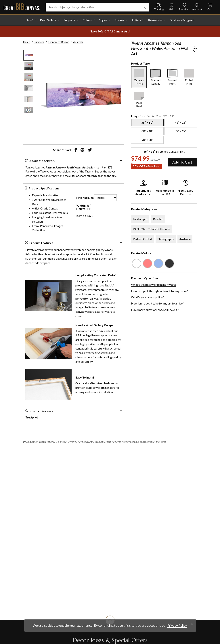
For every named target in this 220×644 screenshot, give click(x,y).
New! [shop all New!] (29, 20)
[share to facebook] (76, 150)
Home (27, 42)
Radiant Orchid (142, 239)
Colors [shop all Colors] (87, 20)
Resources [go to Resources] (155, 20)
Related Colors (141, 253)
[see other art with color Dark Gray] (169, 263)
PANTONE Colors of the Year (152, 229)
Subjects (39, 42)
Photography (166, 239)
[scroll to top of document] (110, 625)
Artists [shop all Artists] (136, 20)
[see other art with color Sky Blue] (158, 263)
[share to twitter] (90, 150)
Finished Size (85, 198)
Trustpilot (32, 417)
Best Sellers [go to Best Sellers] (48, 20)
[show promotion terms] (110, 31)
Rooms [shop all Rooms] (119, 20)
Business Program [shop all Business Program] (182, 20)
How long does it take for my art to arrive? (157, 303)
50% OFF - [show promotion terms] (147, 166)
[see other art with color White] (137, 263)
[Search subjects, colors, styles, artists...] (97, 7)
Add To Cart (182, 162)
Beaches (158, 219)
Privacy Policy (177, 636)
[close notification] (192, 635)
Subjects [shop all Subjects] (69, 20)
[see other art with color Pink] (148, 263)
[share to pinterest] (82, 150)
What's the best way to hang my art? (154, 285)
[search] (144, 7)
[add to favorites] (195, 50)
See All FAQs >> (169, 310)
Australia (78, 42)
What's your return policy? (148, 297)
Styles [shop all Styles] (103, 20)
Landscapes (140, 219)
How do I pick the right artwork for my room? (159, 291)
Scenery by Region (59, 42)
